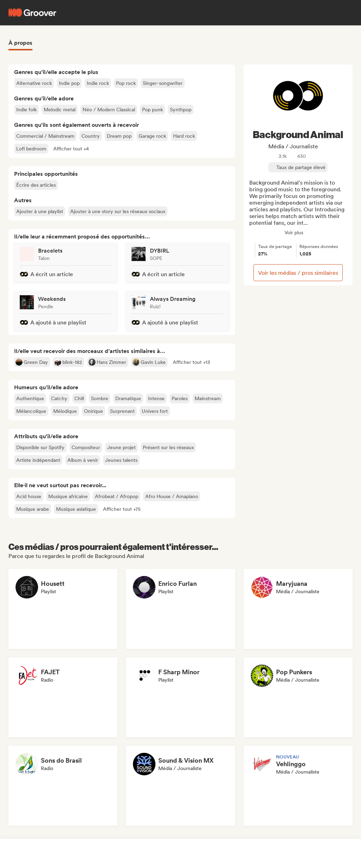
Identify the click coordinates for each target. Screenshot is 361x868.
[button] (71, 149)
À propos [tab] (20, 43)
